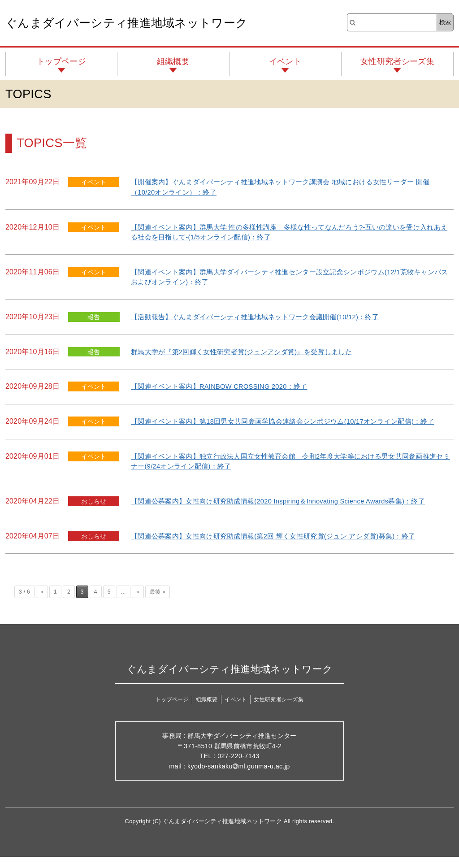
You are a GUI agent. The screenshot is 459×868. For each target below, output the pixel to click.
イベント (285, 61)
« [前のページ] (42, 602)
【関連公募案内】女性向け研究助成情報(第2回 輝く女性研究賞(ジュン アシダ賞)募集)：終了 (283, 546)
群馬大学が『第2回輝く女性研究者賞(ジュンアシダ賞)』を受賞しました (249, 352)
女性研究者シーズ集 (397, 61)
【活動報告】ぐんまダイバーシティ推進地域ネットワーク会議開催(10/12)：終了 (264, 317)
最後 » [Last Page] (158, 602)
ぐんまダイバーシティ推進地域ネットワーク (126, 23)
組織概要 (173, 61)
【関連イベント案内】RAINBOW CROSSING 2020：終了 (226, 386)
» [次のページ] (138, 602)
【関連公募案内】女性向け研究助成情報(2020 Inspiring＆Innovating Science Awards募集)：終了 (290, 511)
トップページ (61, 61)
